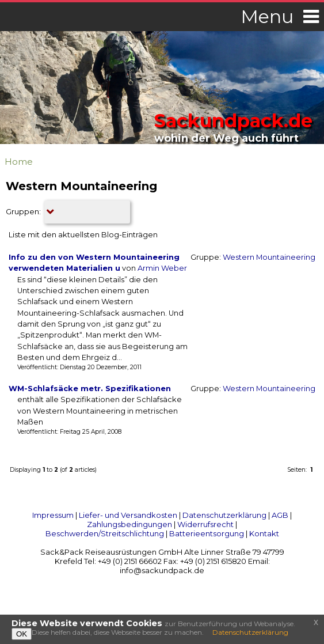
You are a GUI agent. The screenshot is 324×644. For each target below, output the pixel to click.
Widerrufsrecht (205, 524)
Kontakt (264, 533)
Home (19, 162)
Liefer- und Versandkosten (128, 515)
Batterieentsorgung (207, 533)
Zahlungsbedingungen (129, 524)
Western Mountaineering (269, 257)
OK (22, 634)
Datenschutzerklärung (224, 515)
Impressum (53, 515)
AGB (280, 515)
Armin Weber (162, 268)
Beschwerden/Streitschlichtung (105, 533)
